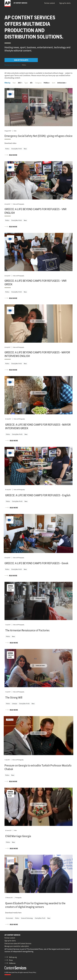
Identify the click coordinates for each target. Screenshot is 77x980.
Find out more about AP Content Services (18, 943)
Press (11, 960)
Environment (10, 918)
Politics (24, 65)
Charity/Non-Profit (17, 149)
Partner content (50, 3)
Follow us (12, 963)
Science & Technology (27, 918)
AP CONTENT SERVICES (12, 935)
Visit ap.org (13, 957)
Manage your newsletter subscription (17, 946)
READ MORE (13, 155)
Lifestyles (15, 704)
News (25, 149)
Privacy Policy (32, 972)
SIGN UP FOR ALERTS (21, 60)
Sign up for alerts (65, 3)
